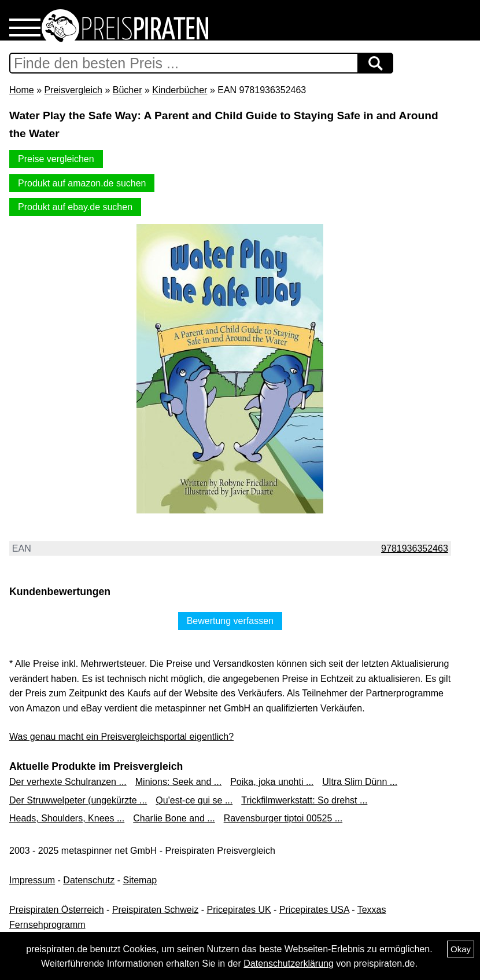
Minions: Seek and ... (178, 782)
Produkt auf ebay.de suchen (75, 207)
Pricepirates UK (239, 910)
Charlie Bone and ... (174, 818)
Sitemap (140, 880)
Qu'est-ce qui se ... (194, 800)
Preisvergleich (73, 90)
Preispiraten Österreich (57, 910)
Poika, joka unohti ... (272, 782)
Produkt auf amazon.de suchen (82, 183)
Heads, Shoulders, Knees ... (67, 818)
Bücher (128, 90)
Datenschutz (89, 880)
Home (22, 90)
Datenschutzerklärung (289, 964)
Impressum (32, 880)
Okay (461, 949)
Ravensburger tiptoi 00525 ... (283, 818)
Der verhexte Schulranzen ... (68, 782)
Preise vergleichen (56, 159)
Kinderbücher (180, 90)
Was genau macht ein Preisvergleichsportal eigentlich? (121, 737)
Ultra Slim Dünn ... (360, 782)
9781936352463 (415, 548)
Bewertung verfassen (230, 621)
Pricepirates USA (314, 910)
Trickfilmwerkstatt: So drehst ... (304, 800)
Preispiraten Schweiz (155, 910)
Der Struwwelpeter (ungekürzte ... (78, 800)
